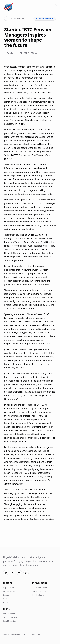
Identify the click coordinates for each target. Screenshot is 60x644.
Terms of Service (10, 617)
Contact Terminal (39, 591)
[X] (12, 573)
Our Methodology (40, 588)
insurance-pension (45, 19)
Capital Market (9, 588)
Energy (6, 595)
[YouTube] (19, 573)
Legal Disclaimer (10, 621)
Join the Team (38, 595)
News (5, 599)
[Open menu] (54, 7)
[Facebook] (6, 573)
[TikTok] (26, 573)
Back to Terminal (14, 19)
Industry (7, 602)
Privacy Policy (9, 614)
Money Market (9, 591)
